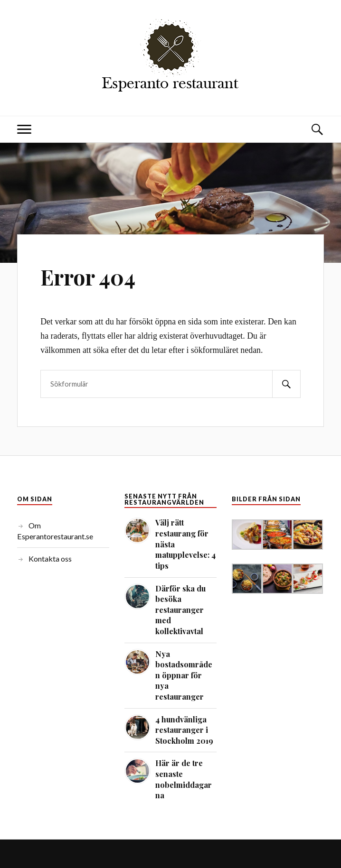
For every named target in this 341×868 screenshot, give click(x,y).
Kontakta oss (50, 559)
